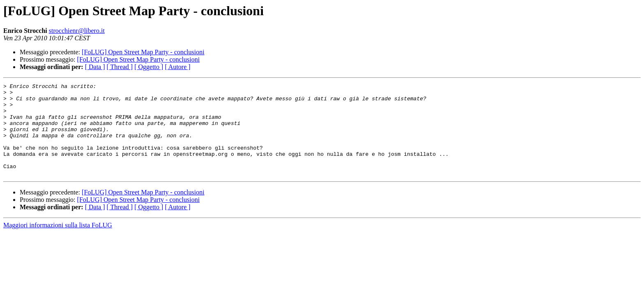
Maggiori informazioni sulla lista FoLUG (58, 244)
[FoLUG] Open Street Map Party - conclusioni (143, 52)
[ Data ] (95, 67)
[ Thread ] (120, 67)
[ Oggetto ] (149, 67)
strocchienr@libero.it (77, 31)
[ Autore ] (177, 67)
